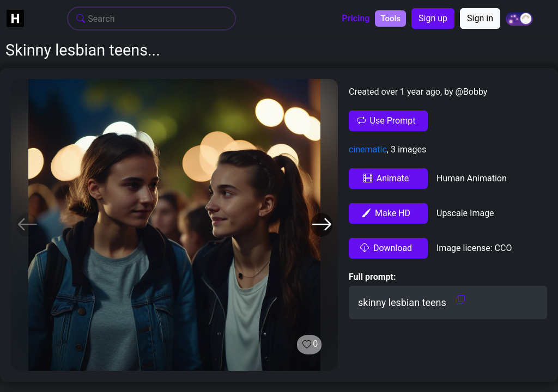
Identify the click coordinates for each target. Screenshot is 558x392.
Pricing (356, 19)
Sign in (480, 18)
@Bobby (471, 92)
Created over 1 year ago (395, 92)
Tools (390, 19)
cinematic (368, 149)
